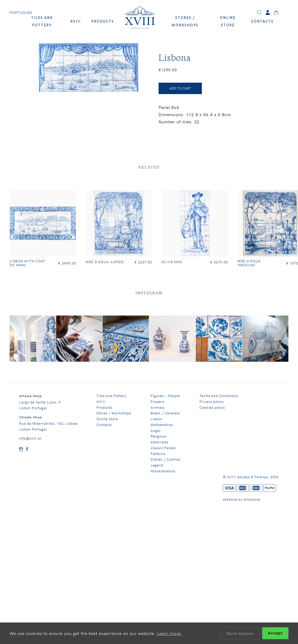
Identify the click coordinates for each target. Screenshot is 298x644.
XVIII (76, 22)
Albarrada (159, 442)
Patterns (158, 454)
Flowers (157, 401)
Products (103, 22)
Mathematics (162, 425)
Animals (157, 407)
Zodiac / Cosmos (165, 459)
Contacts (262, 22)
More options (240, 633)
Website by (233, 499)
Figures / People (165, 396)
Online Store (107, 419)
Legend (157, 465)
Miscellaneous (163, 471)
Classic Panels (163, 448)
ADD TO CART (180, 88)
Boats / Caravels (165, 413)
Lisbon (156, 419)
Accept (275, 633)
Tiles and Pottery (111, 396)
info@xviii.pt (30, 438)
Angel (156, 430)
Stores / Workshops (114, 413)
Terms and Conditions (219, 396)
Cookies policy (212, 407)
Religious (159, 436)
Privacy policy (212, 401)
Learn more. (170, 633)
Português (21, 12)
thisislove (252, 499)
